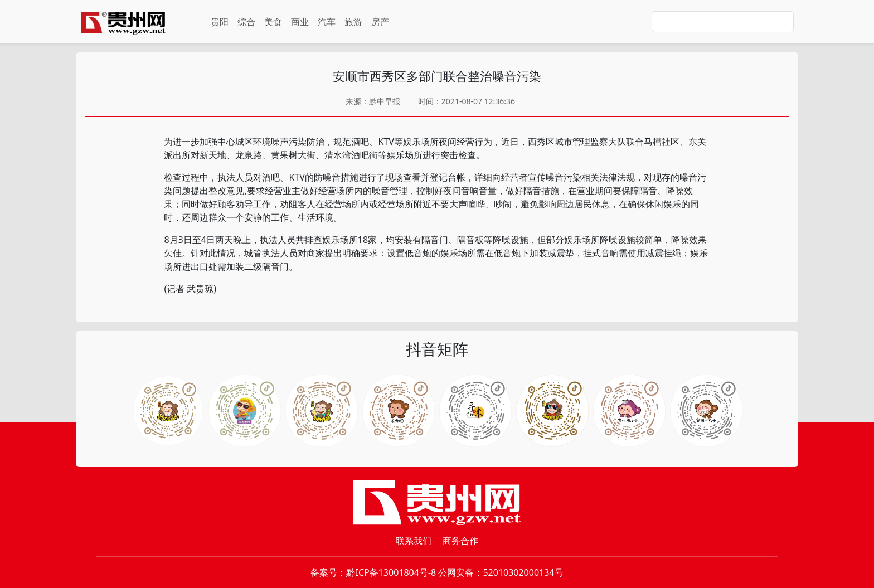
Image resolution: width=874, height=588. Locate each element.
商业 (300, 22)
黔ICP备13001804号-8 (391, 572)
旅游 (353, 22)
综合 (246, 22)
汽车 (327, 22)
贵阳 (220, 22)
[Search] (723, 22)
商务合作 (460, 541)
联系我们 (414, 541)
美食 (273, 22)
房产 (380, 22)
